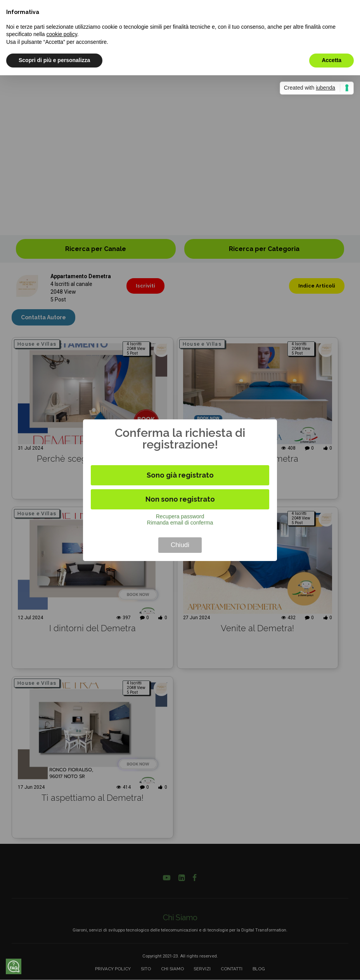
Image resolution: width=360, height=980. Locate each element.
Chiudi (180, 545)
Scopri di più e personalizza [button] (54, 60)
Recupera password (180, 516)
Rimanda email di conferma (180, 523)
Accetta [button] (331, 60)
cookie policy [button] (62, 34)
